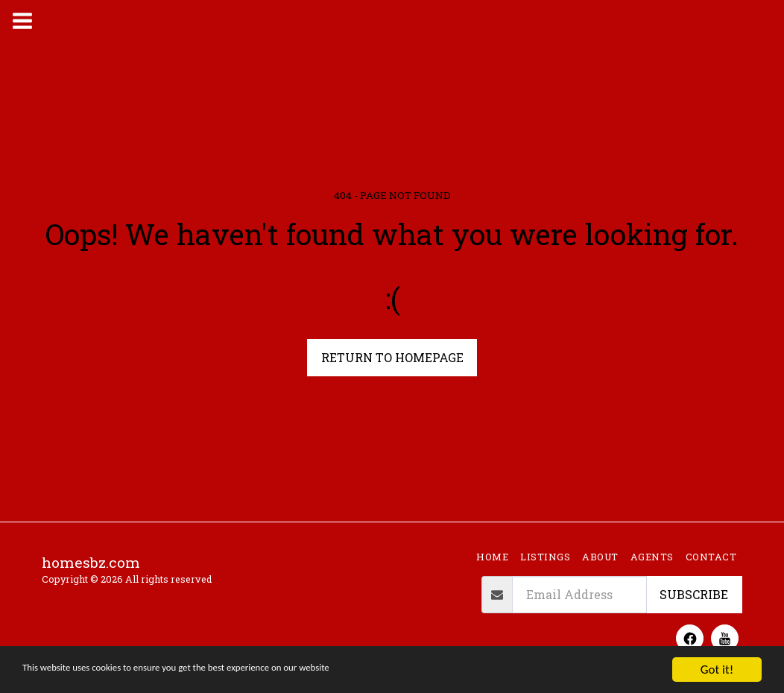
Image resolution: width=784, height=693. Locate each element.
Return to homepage (392, 357)
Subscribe (694, 594)
